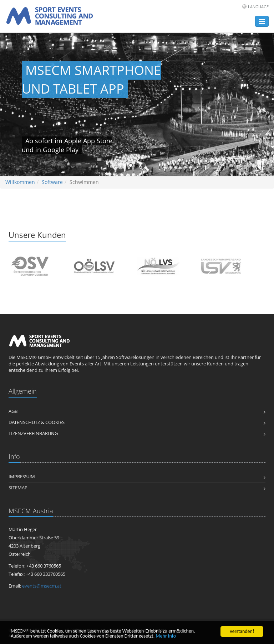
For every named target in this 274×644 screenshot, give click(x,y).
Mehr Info (166, 636)
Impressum (22, 477)
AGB (13, 411)
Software (52, 182)
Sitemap (18, 488)
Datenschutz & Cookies (37, 422)
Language (258, 7)
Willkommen (20, 182)
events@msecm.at (42, 586)
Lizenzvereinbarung (33, 433)
